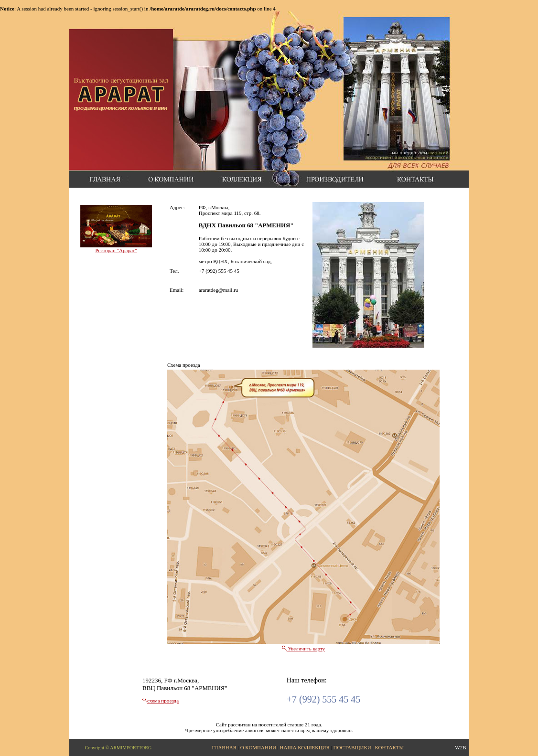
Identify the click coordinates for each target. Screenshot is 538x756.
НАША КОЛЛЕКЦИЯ (305, 747)
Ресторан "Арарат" (116, 250)
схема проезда (163, 701)
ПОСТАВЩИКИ (352, 747)
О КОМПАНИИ (258, 747)
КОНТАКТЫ (389, 747)
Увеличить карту (303, 649)
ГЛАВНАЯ (224, 747)
